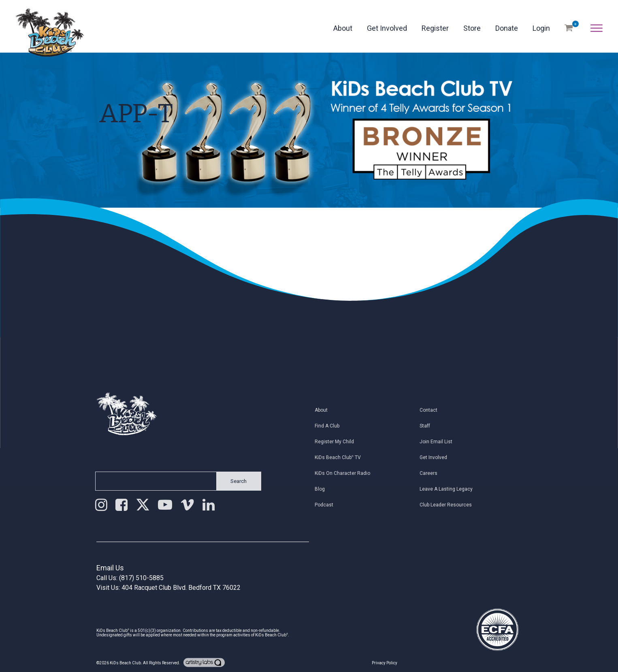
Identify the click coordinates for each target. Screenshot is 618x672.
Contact (433, 410)
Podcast (328, 505)
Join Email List (441, 442)
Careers (433, 473)
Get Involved (387, 28)
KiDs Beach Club (125, 663)
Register (435, 28)
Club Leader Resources (451, 505)
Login (541, 28)
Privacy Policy (385, 663)
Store (472, 28)
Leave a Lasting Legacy (451, 489)
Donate (507, 28)
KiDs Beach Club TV (342, 457)
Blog (324, 489)
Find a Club (331, 426)
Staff (430, 426)
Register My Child (339, 442)
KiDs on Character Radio (347, 473)
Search (234, 481)
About (343, 28)
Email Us (110, 568)
